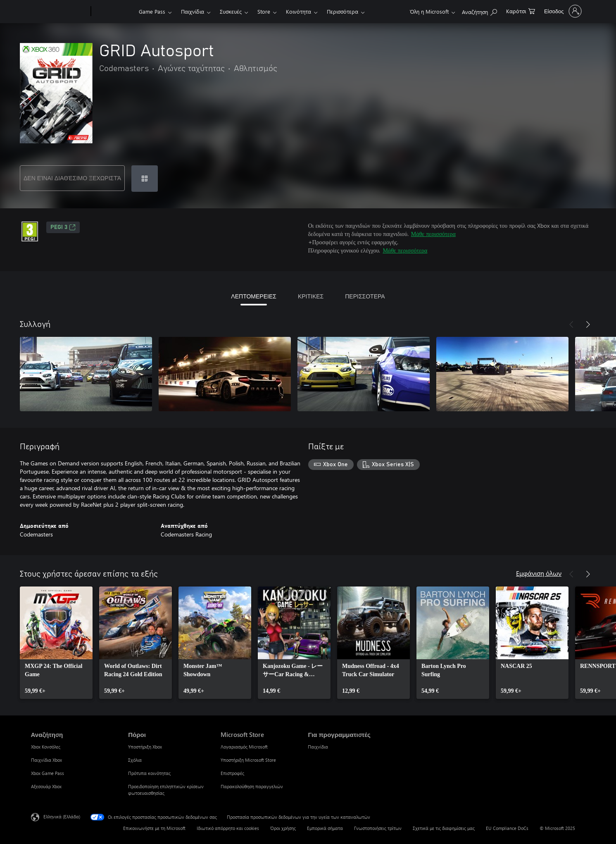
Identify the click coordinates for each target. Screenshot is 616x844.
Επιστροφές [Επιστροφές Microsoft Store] (232, 773)
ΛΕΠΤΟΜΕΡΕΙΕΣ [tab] (254, 296)
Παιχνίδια (193, 11)
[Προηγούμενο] (571, 324)
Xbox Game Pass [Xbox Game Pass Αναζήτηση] (48, 773)
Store (264, 11)
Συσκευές (231, 11)
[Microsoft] (59, 12)
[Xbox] (114, 12)
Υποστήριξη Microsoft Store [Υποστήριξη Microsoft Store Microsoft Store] (248, 760)
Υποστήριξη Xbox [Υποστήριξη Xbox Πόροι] (145, 747)
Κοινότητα (298, 11)
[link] (56, 643)
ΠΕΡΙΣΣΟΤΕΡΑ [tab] (365, 296)
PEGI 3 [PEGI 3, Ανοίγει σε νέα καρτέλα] (63, 227)
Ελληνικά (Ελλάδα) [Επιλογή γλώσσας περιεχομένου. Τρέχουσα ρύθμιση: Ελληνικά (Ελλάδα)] (62, 817)
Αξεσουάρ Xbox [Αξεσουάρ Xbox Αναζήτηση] (46, 786)
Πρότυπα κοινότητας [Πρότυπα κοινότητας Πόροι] (149, 773)
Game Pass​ (152, 11)
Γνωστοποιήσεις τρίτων (378, 828)
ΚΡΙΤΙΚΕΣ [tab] (311, 296)
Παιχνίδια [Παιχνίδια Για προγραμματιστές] (318, 747)
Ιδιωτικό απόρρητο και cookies (228, 828)
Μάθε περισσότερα (433, 234)
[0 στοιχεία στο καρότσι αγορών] (521, 11)
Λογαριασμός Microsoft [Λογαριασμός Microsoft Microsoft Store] (244, 747)
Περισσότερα (342, 11)
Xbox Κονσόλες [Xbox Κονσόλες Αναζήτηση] (46, 747)
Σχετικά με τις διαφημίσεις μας (444, 828)
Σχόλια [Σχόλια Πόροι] (135, 760)
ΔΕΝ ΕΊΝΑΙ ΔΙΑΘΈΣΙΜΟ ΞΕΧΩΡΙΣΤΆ (72, 178)
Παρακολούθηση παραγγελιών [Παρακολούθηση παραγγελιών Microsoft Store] (252, 786)
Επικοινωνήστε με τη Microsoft (154, 828)
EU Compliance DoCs (507, 828)
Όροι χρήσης (283, 828)
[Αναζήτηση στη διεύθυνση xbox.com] (479, 11)
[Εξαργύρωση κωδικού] (145, 179)
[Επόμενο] (588, 324)
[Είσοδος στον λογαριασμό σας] (562, 11)
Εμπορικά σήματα (325, 828)
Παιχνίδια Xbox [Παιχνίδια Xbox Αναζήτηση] (46, 760)
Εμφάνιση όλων (539, 573)
